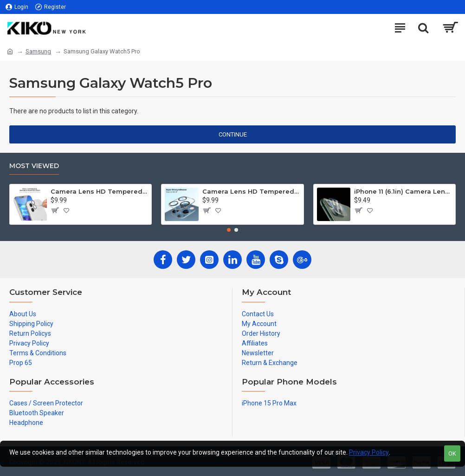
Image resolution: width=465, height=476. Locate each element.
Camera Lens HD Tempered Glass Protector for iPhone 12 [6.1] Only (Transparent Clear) (99, 191)
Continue (233, 134)
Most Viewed (34, 166)
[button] (229, 230)
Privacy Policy (369, 452)
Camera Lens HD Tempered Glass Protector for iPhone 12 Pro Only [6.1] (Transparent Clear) (251, 191)
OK (452, 453)
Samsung (38, 51)
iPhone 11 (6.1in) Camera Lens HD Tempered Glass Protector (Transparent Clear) (403, 191)
